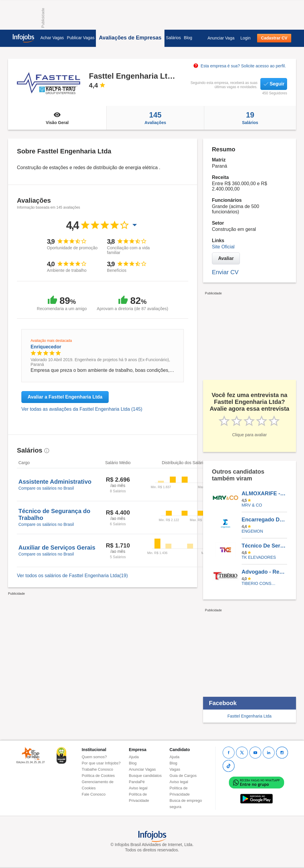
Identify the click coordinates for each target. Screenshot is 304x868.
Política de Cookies (98, 776)
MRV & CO (252, 505)
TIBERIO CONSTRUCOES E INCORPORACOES (260, 583)
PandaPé (137, 782)
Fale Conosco (94, 794)
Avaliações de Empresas (130, 38)
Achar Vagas (52, 38)
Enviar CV (225, 272)
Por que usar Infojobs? (101, 763)
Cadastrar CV (274, 38)
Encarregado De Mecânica (264, 520)
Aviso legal (138, 788)
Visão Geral (57, 118)
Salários (174, 38)
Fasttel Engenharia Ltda (250, 716)
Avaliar (226, 258)
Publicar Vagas (81, 38)
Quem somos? (94, 757)
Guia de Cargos (183, 776)
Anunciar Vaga (221, 38)
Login (246, 38)
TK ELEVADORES (259, 557)
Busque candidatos (145, 776)
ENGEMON (252, 531)
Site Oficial (223, 247)
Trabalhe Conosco (97, 769)
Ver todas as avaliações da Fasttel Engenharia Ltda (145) (82, 409)
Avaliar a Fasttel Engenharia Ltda (65, 397)
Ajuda (134, 757)
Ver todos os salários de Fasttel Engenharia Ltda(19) (72, 576)
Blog (188, 38)
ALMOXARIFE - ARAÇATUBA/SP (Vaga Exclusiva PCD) (264, 493)
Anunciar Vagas (142, 769)
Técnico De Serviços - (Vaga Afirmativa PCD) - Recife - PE (264, 546)
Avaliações (155, 118)
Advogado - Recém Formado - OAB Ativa (264, 572)
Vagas (175, 769)
